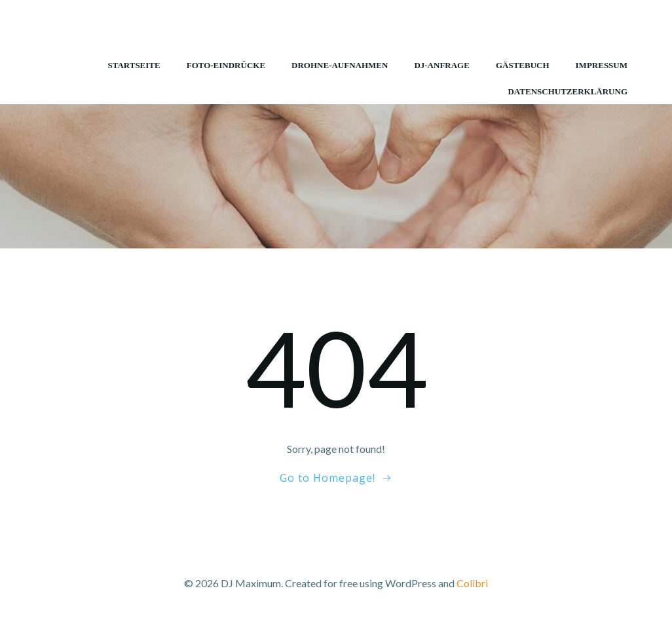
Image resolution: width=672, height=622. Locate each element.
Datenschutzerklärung (568, 91)
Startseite (134, 65)
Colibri (472, 583)
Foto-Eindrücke (226, 65)
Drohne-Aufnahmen (340, 65)
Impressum (602, 65)
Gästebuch (523, 65)
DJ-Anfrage (442, 65)
